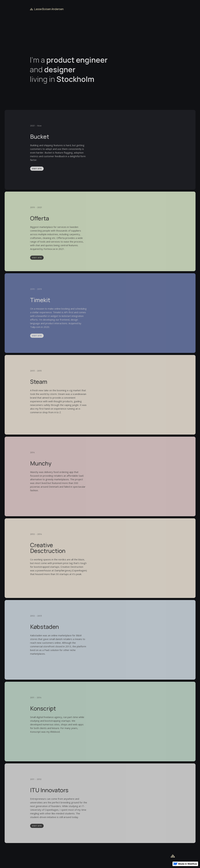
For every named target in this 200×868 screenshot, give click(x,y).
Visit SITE (37, 170)
